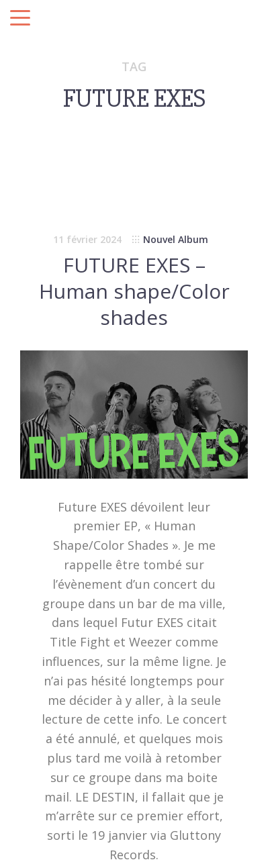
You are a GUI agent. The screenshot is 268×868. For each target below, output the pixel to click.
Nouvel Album (176, 239)
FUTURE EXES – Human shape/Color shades (134, 291)
